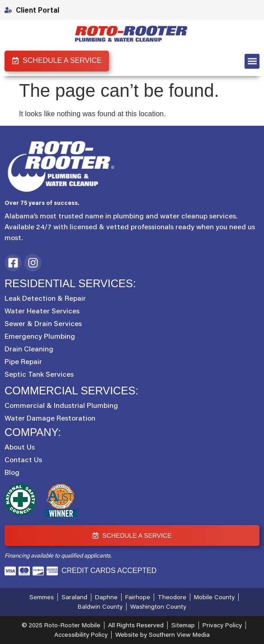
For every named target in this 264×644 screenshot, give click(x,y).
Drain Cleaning (29, 349)
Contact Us (23, 459)
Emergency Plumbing (40, 336)
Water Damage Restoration (50, 418)
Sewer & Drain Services (43, 323)
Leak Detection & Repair (45, 298)
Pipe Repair (23, 361)
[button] (252, 61)
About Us (20, 447)
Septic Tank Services (39, 374)
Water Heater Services (42, 311)
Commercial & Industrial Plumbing (61, 405)
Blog (12, 472)
